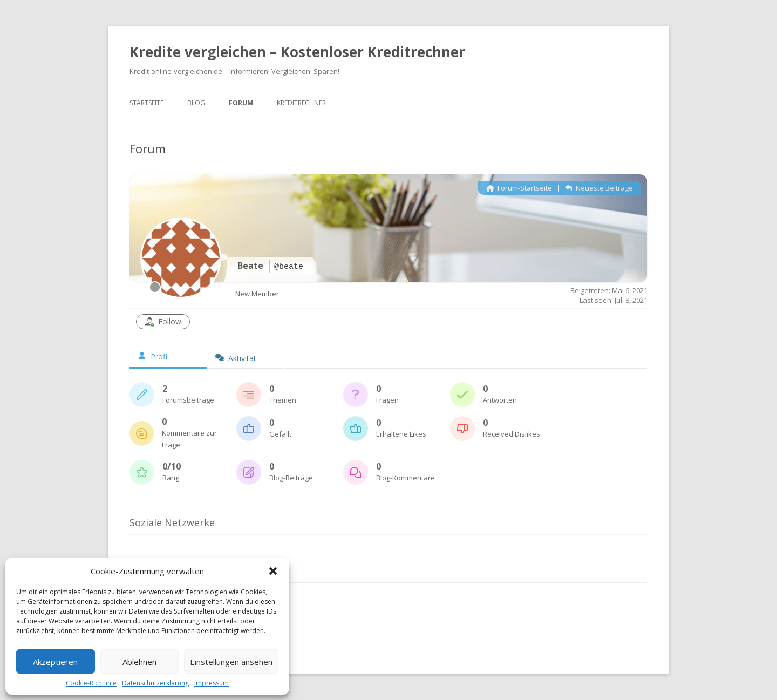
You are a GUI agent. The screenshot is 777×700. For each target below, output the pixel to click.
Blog (196, 103)
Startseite (146, 103)
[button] (273, 571)
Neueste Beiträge (599, 188)
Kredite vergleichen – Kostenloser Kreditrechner (297, 52)
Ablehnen (139, 662)
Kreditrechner (301, 103)
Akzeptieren (55, 662)
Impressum (212, 683)
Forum (241, 103)
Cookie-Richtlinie (91, 683)
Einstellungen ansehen (231, 662)
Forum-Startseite (519, 188)
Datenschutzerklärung (155, 683)
